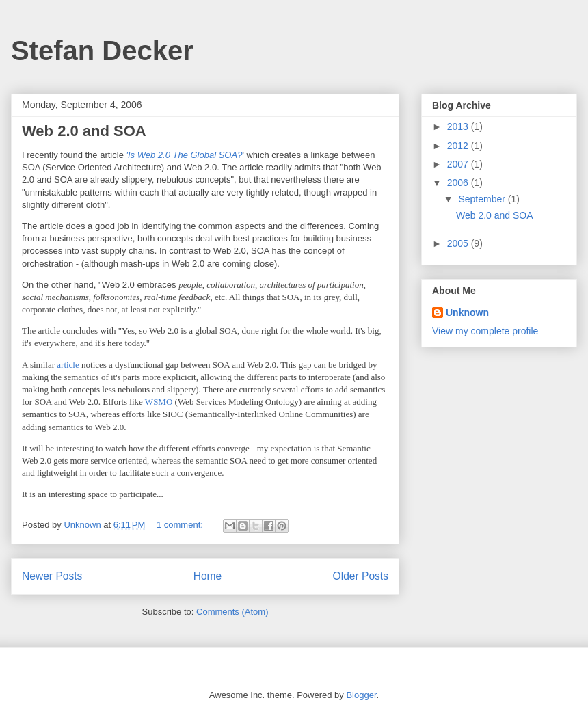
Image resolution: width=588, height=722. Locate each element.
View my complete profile (485, 331)
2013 (459, 126)
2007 (459, 164)
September (483, 199)
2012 (459, 146)
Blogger (361, 695)
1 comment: (181, 525)
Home (208, 576)
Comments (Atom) (232, 612)
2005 (459, 243)
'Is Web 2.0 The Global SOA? (184, 155)
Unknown (467, 312)
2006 (459, 183)
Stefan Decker (102, 51)
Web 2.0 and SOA (84, 131)
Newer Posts (52, 576)
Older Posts (361, 576)
